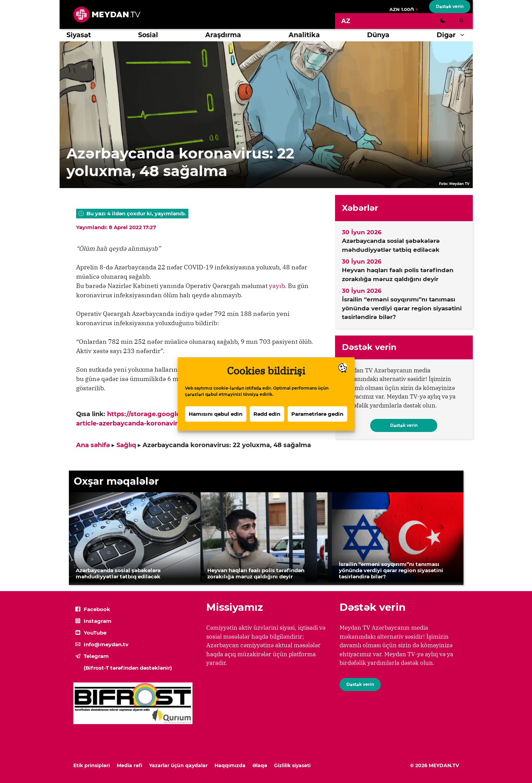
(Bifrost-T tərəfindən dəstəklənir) (128, 668)
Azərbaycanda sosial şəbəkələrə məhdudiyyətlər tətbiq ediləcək (391, 245)
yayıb (277, 286)
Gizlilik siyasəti (292, 765)
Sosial (148, 35)
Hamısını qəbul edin (216, 424)
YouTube (95, 633)
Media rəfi (129, 765)
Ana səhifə (93, 445)
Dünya (378, 35)
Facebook (97, 609)
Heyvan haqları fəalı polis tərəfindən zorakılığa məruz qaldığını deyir (398, 275)
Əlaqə (260, 765)
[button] (464, 35)
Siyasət (79, 35)
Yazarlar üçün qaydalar (178, 765)
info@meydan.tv (106, 644)
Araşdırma (223, 35)
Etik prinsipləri (92, 765)
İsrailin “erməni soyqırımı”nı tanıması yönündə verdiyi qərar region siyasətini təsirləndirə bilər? (402, 308)
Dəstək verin (450, 6)
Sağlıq (126, 445)
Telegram (96, 656)
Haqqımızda (230, 765)
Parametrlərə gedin (317, 424)
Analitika (304, 35)
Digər (455, 35)
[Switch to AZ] (346, 21)
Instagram (98, 621)
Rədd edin (267, 424)
